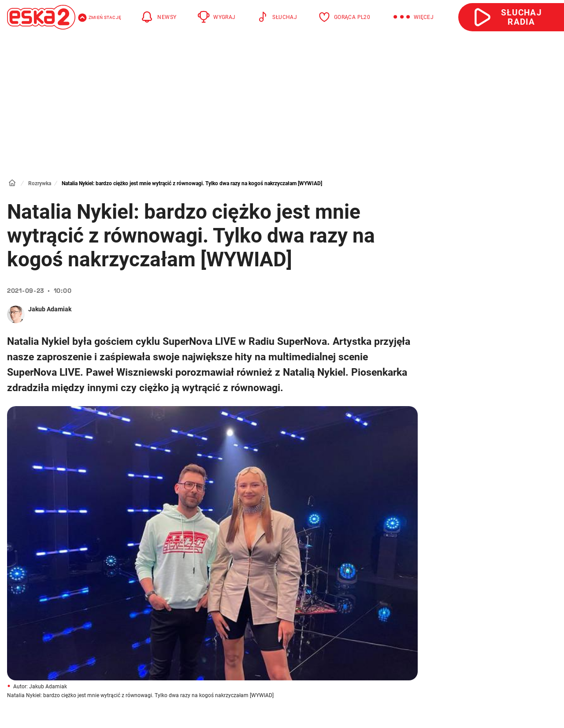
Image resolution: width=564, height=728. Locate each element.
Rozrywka (40, 183)
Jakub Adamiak (50, 309)
